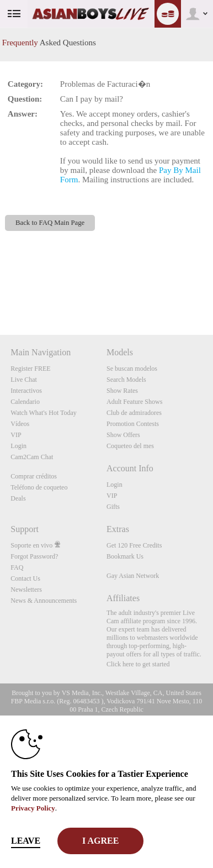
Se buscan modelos (132, 369)
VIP (16, 435)
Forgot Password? (34, 556)
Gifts (113, 507)
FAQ (17, 567)
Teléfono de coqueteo (39, 487)
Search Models (126, 380)
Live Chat (24, 380)
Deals (18, 498)
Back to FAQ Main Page (50, 223)
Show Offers (123, 435)
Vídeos (20, 424)
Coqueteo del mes (130, 446)
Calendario (25, 402)
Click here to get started (138, 664)
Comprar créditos (34, 476)
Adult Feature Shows (134, 402)
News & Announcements (44, 601)
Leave (26, 841)
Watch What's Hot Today (44, 413)
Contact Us (25, 578)
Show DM (0, 294)
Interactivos (26, 391)
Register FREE (30, 369)
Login (18, 446)
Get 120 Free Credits (134, 545)
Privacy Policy (33, 808)
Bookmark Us (125, 556)
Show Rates (122, 391)
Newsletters (26, 590)
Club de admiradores (134, 413)
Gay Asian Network (133, 576)
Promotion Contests (133, 424)
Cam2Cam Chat (32, 457)
